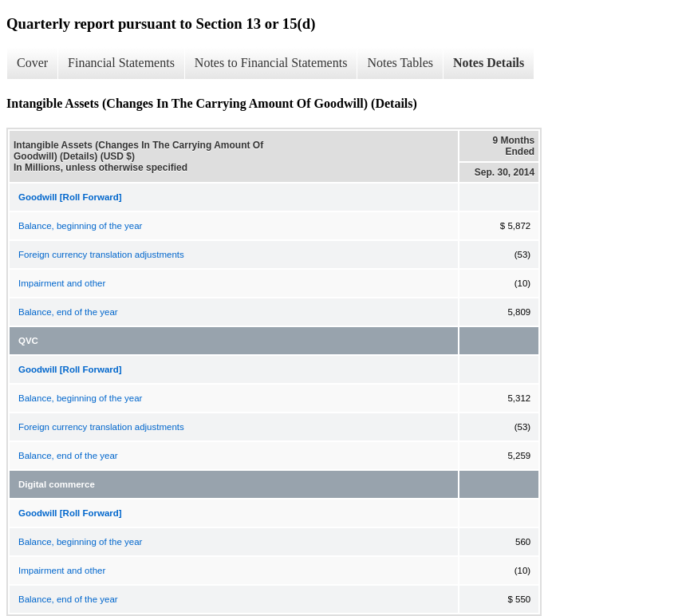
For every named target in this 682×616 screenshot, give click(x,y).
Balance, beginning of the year (80, 226)
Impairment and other (62, 283)
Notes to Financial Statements (271, 63)
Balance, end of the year (68, 312)
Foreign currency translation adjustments (101, 255)
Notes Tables (400, 63)
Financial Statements (121, 63)
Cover (32, 63)
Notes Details (489, 63)
